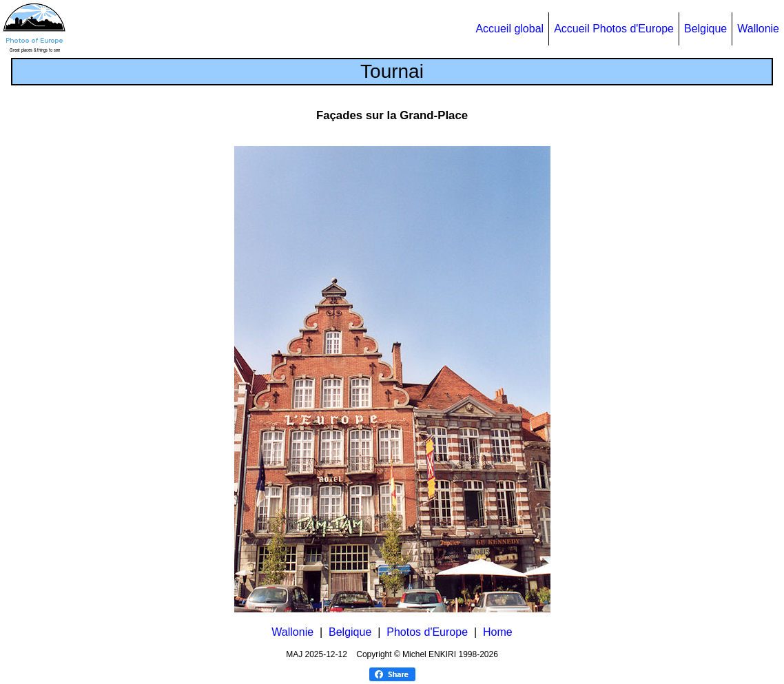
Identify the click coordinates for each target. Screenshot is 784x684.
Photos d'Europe (427, 632)
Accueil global (509, 29)
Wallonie (758, 29)
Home (498, 632)
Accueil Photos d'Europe (614, 29)
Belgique (705, 29)
